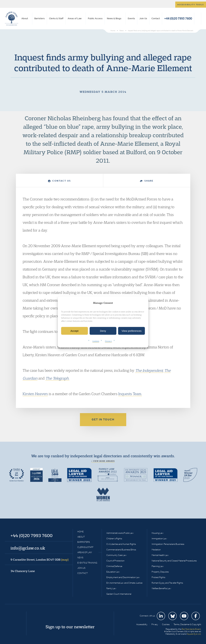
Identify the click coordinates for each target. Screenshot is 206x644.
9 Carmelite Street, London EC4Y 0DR (40, 560)
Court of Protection (115, 561)
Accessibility (142, 624)
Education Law (113, 572)
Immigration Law (159, 539)
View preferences (132, 331)
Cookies (96, 341)
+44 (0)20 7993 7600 (178, 18)
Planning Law (158, 566)
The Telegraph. (57, 378)
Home (80, 532)
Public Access (95, 18)
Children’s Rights (114, 539)
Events (131, 18)
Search (198, 19)
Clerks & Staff (56, 18)
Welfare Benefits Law (161, 588)
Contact (156, 18)
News (80, 558)
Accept (74, 331)
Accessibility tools (191, 5)
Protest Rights (158, 577)
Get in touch (103, 419)
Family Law (111, 588)
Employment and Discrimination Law (123, 577)
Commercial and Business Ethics (121, 550)
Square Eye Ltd (194, 634)
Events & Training (87, 563)
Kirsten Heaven (35, 394)
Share (147, 181)
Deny (103, 331)
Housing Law (158, 533)
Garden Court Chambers (12, 19)
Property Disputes (160, 572)
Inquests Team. (130, 394)
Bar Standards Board (191, 629)
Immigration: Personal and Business (168, 544)
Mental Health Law (160, 555)
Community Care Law (116, 555)
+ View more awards (103, 461)
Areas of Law (75, 18)
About (25, 18)
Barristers (40, 18)
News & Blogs (114, 18)
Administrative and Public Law (120, 533)
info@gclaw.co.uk (28, 548)
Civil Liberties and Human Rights (121, 544)
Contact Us (59, 181)
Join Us (143, 18)
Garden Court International (119, 594)
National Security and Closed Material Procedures (174, 561)
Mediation (156, 550)
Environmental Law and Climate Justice (124, 583)
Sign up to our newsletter (70, 627)
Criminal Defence (114, 566)
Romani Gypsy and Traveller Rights (167, 583)
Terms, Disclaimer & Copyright (187, 624)
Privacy (108, 341)
